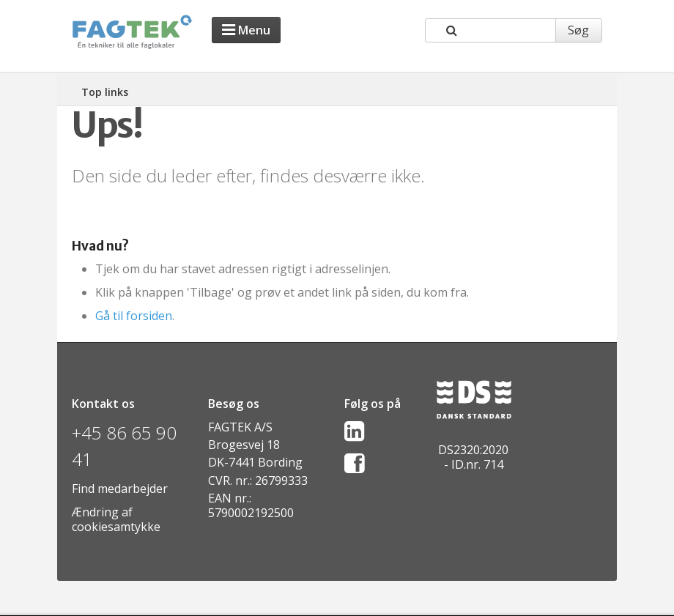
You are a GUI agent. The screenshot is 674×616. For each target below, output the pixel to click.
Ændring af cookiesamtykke (116, 519)
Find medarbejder (120, 489)
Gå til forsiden (134, 316)
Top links (105, 92)
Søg (578, 30)
